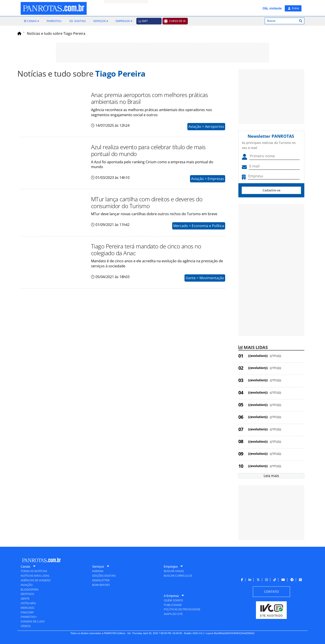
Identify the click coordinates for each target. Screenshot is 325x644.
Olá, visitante (272, 8)
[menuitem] (32, 21)
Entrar (294, 8)
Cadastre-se (271, 190)
